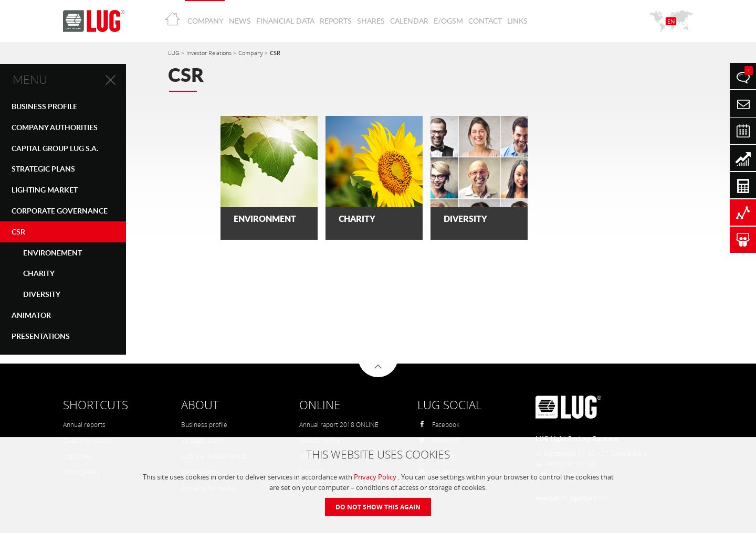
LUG (175, 53)
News (240, 21)
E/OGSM (448, 21)
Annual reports (84, 425)
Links (517, 21)
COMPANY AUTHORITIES (55, 127)
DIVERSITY (42, 294)
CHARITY (39, 273)
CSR (18, 232)
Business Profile (44, 106)
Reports (336, 21)
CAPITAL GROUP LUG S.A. (55, 148)
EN (671, 21)
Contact (485, 21)
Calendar (409, 21)
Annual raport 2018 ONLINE (339, 425)
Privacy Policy (376, 477)
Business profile (204, 425)
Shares (371, 21)
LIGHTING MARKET (45, 190)
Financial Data (285, 21)
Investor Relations (210, 53)
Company (206, 21)
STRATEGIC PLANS (43, 169)
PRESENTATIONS (41, 336)
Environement (52, 253)
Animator (31, 315)
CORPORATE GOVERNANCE (60, 211)
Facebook (439, 425)
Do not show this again (378, 507)
